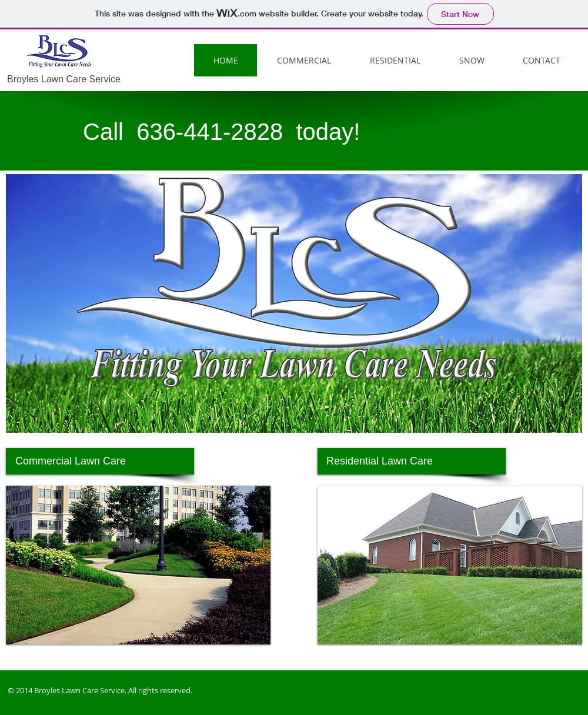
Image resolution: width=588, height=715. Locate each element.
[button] (138, 565)
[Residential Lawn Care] (412, 461)
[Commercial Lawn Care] (100, 461)
